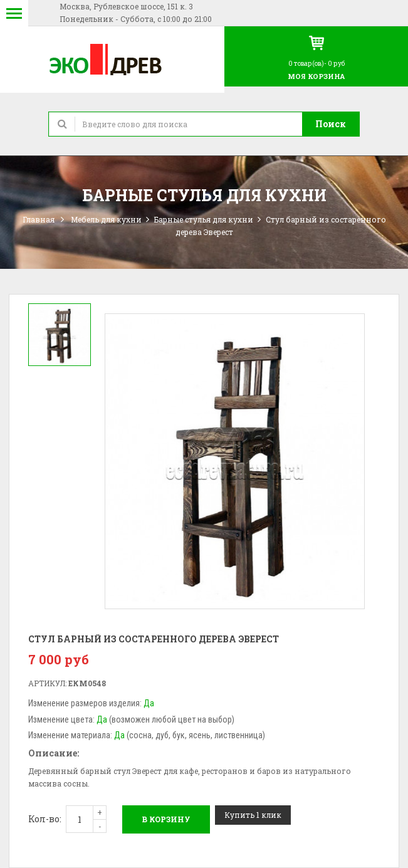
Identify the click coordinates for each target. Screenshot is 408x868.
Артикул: (47, 683)
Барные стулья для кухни (204, 219)
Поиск (331, 124)
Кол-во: (45, 819)
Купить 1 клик (253, 815)
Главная (39, 219)
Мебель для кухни (106, 219)
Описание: (54, 753)
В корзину (166, 819)
